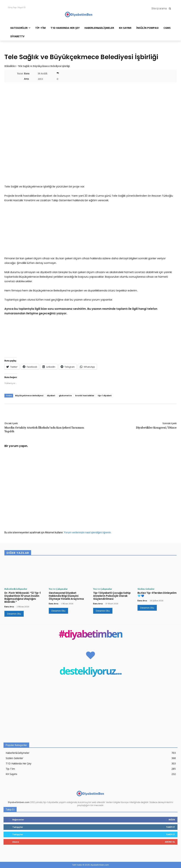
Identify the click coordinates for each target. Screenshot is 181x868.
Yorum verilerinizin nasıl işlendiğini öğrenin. (88, 532)
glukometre (65, 396)
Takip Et (170, 827)
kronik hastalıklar (85, 396)
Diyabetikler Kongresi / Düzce (156, 427)
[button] (162, 8)
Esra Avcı (27, 76)
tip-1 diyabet (105, 396)
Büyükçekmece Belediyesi (29, 396)
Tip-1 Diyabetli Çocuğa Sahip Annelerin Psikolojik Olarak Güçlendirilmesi (112, 596)
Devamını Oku (14, 614)
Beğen (172, 820)
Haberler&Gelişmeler (16, 589)
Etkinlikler (10, 66)
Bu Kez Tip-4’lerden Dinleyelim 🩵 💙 (157, 594)
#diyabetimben (91, 635)
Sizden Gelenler (146, 589)
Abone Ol (170, 842)
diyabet (51, 396)
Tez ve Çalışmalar (58, 589)
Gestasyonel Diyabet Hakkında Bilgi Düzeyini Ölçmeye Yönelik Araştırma (66, 596)
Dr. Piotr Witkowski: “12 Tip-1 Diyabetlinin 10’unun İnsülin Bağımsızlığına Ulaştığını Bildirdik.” (23, 597)
